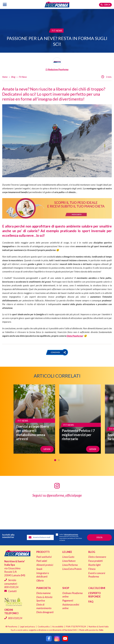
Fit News (23, 77)
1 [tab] (55, 460)
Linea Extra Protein (72, 569)
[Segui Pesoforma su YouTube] (65, 639)
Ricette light (94, 565)
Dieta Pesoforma (75, 336)
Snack (39, 569)
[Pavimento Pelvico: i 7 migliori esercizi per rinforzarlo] (80, 419)
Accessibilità (58, 626)
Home (5, 77)
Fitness (92, 569)
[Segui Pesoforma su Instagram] (57, 639)
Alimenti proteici (45, 565)
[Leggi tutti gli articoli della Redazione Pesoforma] (57, 64)
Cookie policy (44, 626)
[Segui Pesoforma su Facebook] (49, 639)
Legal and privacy (27, 626)
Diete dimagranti (45, 612)
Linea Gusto (68, 557)
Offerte (40, 581)
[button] (57, 352)
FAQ (91, 602)
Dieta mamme (43, 593)
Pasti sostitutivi (44, 557)
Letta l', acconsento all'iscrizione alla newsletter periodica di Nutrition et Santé (69, 537)
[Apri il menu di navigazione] (5, 4)
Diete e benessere (97, 557)
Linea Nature (69, 561)
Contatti (12, 591)
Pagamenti (68, 601)
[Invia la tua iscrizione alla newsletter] (99, 537)
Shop (66, 588)
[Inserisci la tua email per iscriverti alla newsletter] (40, 537)
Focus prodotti (96, 561)
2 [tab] (59, 460)
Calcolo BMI (97, 588)
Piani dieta (44, 588)
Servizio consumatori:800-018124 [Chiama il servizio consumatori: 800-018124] (11, 584)
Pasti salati (42, 561)
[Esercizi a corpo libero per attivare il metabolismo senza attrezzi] (34, 419)
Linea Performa (70, 565)
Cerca (105, 5)
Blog (13, 77)
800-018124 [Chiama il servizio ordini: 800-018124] (15, 618)
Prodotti (43, 552)
